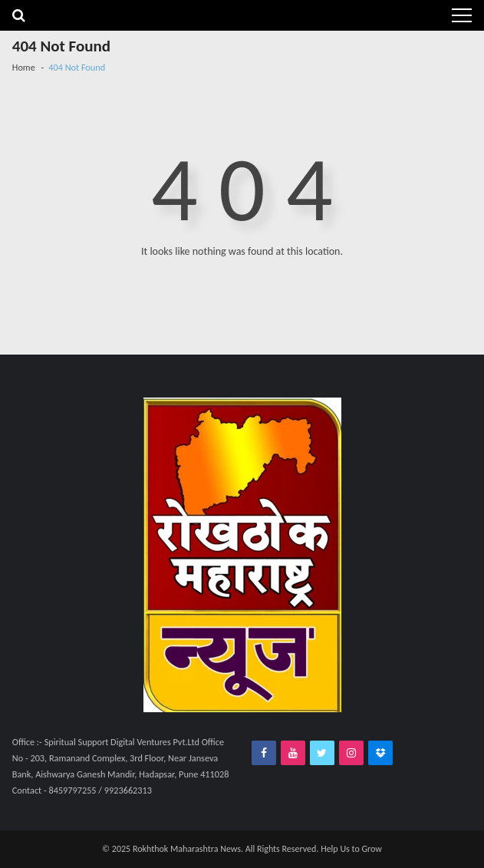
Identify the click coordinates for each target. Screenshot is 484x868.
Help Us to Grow (351, 849)
